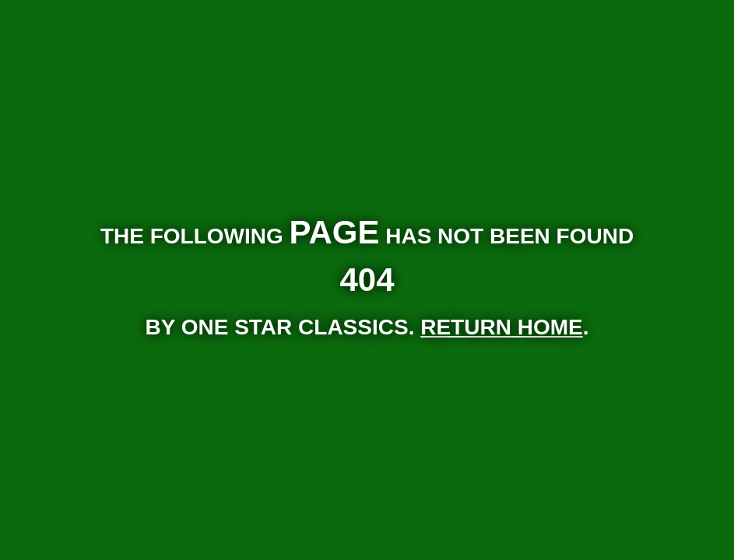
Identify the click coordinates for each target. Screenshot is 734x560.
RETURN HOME (501, 327)
